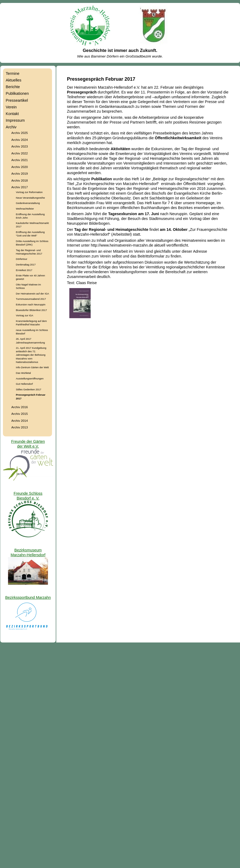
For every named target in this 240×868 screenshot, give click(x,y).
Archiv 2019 (20, 173)
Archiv (11, 127)
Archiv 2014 (20, 421)
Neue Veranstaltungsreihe (31, 198)
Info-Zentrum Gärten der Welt (32, 367)
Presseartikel (17, 100)
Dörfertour (22, 259)
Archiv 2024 (20, 140)
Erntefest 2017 (24, 270)
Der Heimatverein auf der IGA (33, 294)
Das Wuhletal (23, 373)
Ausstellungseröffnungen (30, 378)
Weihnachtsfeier (25, 209)
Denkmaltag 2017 (26, 265)
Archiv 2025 (20, 133)
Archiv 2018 (20, 180)
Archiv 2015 (20, 414)
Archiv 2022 (20, 153)
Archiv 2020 (20, 167)
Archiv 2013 (20, 427)
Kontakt (12, 114)
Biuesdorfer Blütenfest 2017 (31, 310)
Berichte (13, 87)
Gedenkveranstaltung (28, 203)
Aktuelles (14, 80)
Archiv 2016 (20, 407)
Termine (13, 73)
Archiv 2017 (20, 187)
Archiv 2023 (20, 146)
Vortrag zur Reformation (29, 192)
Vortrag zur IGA (25, 315)
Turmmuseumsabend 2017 (31, 299)
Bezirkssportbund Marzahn (28, 597)
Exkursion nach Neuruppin (31, 304)
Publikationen (17, 93)
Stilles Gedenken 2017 (29, 389)
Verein (11, 107)
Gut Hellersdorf (24, 384)
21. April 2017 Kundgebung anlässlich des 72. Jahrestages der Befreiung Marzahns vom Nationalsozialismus (31, 355)
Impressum (15, 120)
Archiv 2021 (20, 160)
